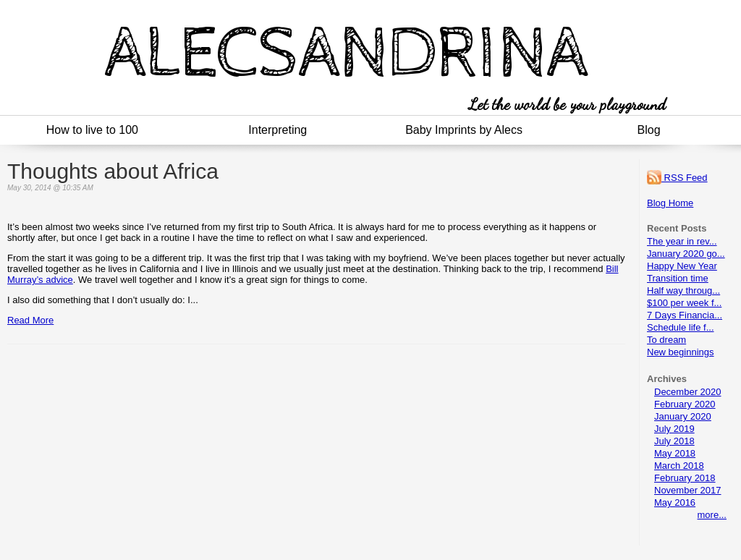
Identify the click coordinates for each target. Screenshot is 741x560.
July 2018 (674, 441)
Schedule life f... (681, 327)
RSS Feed (677, 178)
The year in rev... (682, 241)
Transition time (678, 278)
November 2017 (688, 490)
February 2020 (685, 404)
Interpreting (278, 130)
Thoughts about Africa (113, 171)
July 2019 (674, 429)
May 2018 (675, 453)
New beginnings (681, 352)
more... (712, 515)
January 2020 (683, 416)
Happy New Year (682, 266)
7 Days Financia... (685, 315)
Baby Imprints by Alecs (464, 130)
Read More (30, 320)
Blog (649, 130)
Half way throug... (683, 290)
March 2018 (679, 466)
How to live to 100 (92, 130)
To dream (666, 340)
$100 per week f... (684, 303)
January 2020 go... (686, 254)
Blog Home (670, 203)
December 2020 (688, 392)
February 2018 (685, 478)
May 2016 (675, 502)
